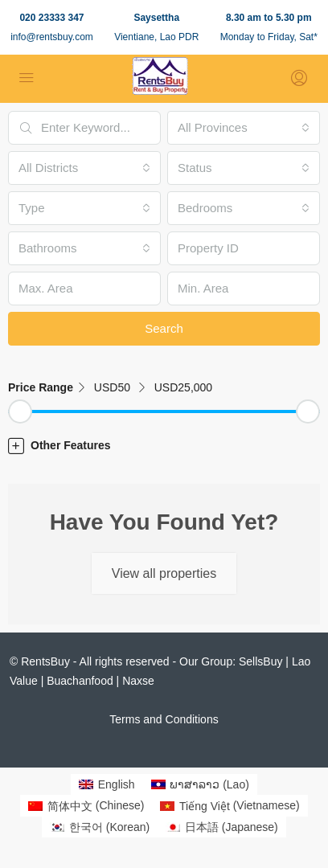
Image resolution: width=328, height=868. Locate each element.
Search (164, 328)
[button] (164, 445)
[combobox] (244, 128)
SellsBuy (260, 661)
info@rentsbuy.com (52, 37)
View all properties (164, 573)
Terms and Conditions (164, 719)
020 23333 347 (51, 18)
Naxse (138, 681)
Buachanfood (80, 681)
